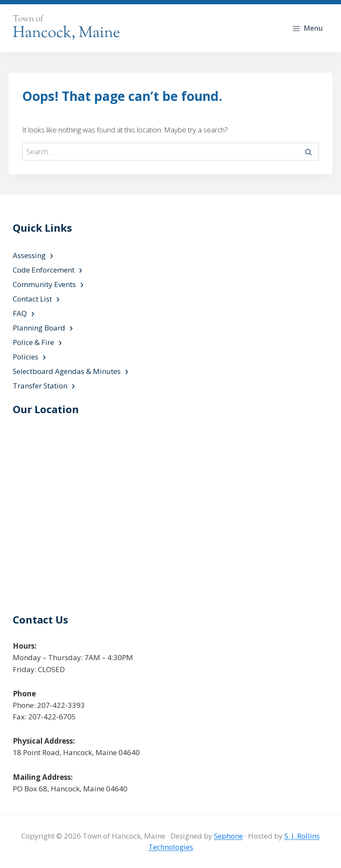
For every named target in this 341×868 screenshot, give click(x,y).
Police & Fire (33, 342)
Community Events (44, 284)
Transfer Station (40, 386)
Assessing (29, 255)
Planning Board (39, 328)
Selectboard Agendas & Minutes (67, 371)
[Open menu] (308, 28)
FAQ (20, 313)
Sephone (228, 836)
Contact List (32, 299)
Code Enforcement (44, 270)
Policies (26, 357)
